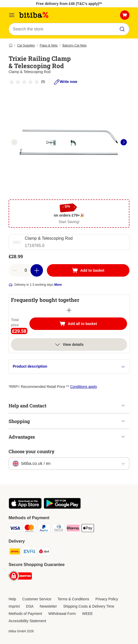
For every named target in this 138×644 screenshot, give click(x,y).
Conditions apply (84, 387)
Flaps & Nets (49, 45)
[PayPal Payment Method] (44, 529)
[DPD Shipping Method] (44, 552)
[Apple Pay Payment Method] (88, 529)
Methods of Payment (25, 614)
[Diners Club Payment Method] (59, 529)
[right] (124, 142)
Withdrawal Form (62, 614)
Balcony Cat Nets (75, 45)
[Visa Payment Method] (15, 529)
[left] (14, 142)
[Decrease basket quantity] (15, 270)
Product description (69, 366)
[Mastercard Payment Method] (29, 529)
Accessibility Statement (27, 621)
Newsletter (48, 606)
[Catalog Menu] (12, 15)
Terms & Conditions (73, 599)
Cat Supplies (26, 45)
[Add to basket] (88, 270)
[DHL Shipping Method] (15, 552)
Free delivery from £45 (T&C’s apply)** (69, 4)
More (58, 285)
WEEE (87, 614)
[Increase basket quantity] (37, 270)
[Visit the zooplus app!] (25, 508)
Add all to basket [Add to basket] (83, 324)
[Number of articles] (26, 270)
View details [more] (69, 344)
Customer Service (37, 599)
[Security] (20, 577)
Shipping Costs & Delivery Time (89, 606)
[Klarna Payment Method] (73, 529)
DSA (30, 606)
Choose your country (32, 451)
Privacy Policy (107, 599)
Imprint (14, 606)
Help (12, 599)
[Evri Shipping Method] (29, 552)
